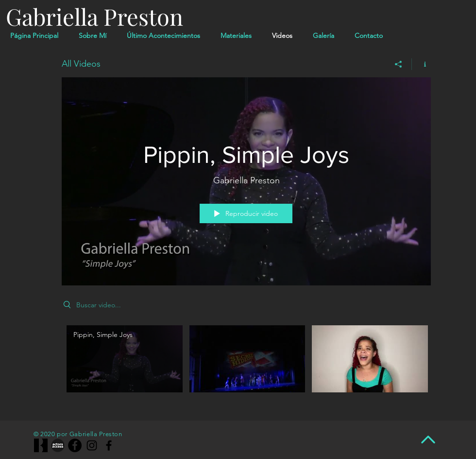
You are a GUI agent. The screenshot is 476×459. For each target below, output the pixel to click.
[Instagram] (92, 445)
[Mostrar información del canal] (421, 64)
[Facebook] (75, 445)
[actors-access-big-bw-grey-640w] (58, 445)
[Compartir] (399, 64)
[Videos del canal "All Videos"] (246, 366)
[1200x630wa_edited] (41, 445)
